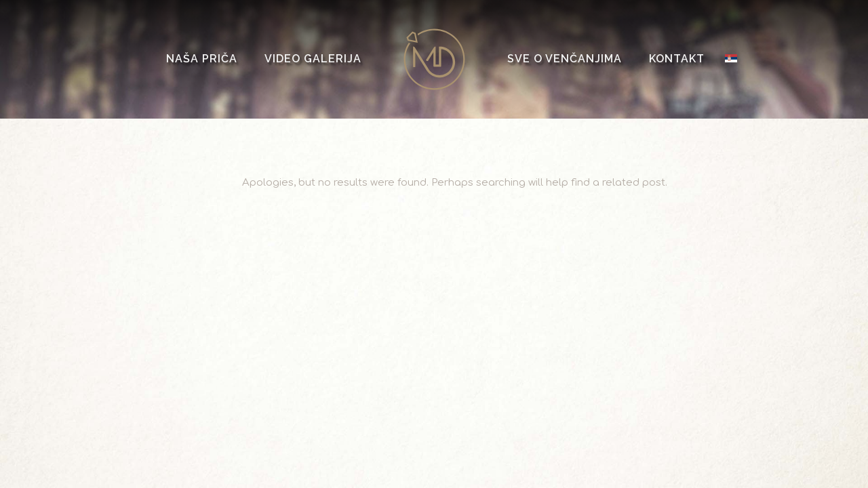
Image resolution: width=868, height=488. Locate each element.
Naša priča (202, 59)
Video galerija (313, 59)
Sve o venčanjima (565, 59)
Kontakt (677, 59)
